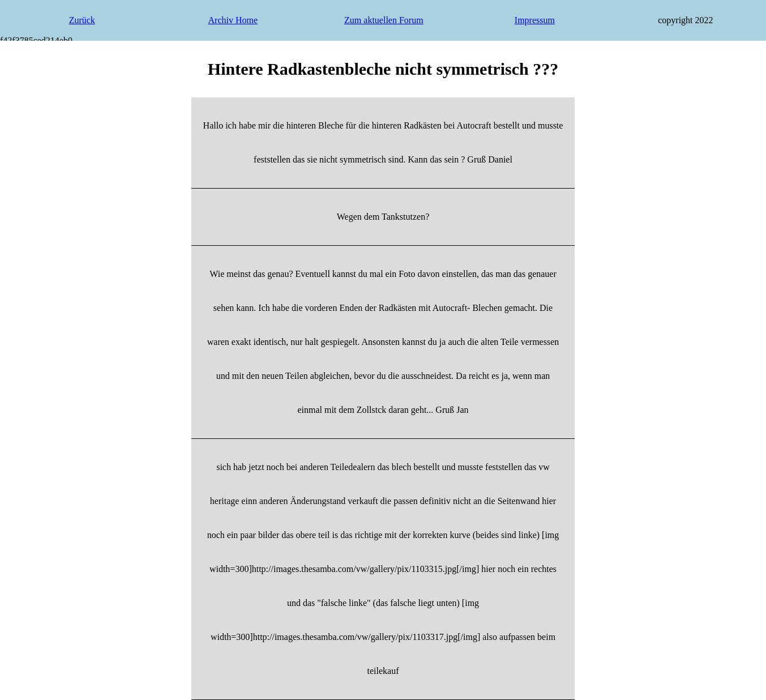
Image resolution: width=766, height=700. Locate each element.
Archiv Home (233, 20)
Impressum (535, 20)
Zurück (82, 20)
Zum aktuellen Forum (384, 20)
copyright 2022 (685, 20)
